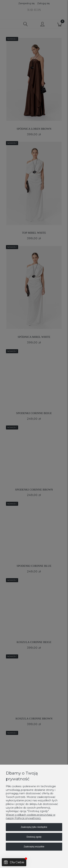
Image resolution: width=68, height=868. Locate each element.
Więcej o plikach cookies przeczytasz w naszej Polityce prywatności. (31, 817)
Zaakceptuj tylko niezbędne (34, 827)
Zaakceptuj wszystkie (34, 847)
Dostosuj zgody (34, 837)
